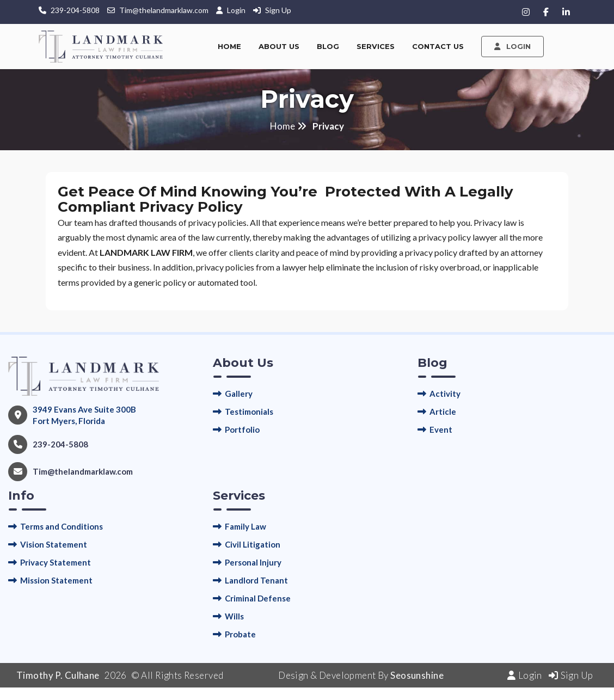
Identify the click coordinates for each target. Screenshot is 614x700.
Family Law (245, 526)
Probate (240, 634)
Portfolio (242, 429)
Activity (445, 394)
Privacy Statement (56, 562)
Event (441, 429)
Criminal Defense (258, 598)
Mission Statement (56, 580)
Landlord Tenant (256, 580)
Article (443, 412)
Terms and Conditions (62, 526)
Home (229, 46)
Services (376, 46)
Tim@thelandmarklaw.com (164, 10)
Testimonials (249, 412)
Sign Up (278, 10)
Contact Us (438, 46)
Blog (328, 46)
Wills (234, 616)
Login (237, 10)
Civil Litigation (253, 544)
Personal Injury (253, 562)
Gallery (239, 394)
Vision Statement (54, 544)
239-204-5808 (75, 10)
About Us (279, 46)
